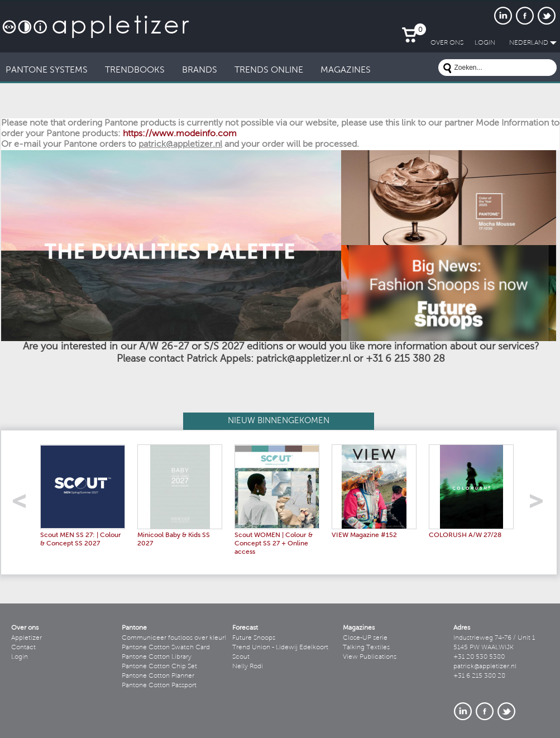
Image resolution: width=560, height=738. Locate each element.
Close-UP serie (365, 638)
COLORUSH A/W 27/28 (465, 535)
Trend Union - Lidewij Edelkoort (280, 648)
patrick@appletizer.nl (485, 667)
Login (20, 657)
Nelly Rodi (248, 667)
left (23, 504)
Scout (241, 657)
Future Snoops (254, 638)
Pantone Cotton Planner (158, 676)
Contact (23, 648)
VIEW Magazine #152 (364, 535)
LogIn (485, 43)
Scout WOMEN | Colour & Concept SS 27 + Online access (274, 544)
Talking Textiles (366, 648)
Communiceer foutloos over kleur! (174, 638)
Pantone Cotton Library (157, 657)
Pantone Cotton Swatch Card (166, 648)
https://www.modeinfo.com (180, 134)
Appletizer (27, 638)
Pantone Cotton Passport (159, 686)
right (540, 504)
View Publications (370, 657)
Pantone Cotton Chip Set (159, 667)
